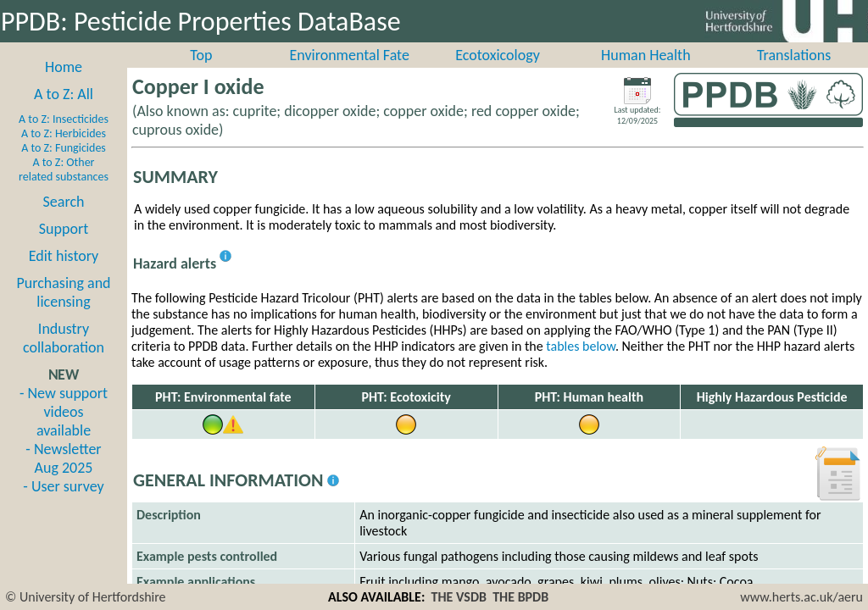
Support (64, 247)
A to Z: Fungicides (64, 166)
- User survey (63, 505)
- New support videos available (64, 430)
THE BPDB (520, 597)
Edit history (64, 274)
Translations (794, 74)
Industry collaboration (64, 357)
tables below (581, 365)
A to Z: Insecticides (64, 138)
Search (64, 220)
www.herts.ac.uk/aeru (801, 597)
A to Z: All (64, 113)
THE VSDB (459, 597)
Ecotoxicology (498, 74)
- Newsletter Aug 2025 (63, 477)
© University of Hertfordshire (86, 597)
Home (64, 86)
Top (201, 74)
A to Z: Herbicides (64, 152)
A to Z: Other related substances (64, 188)
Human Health (646, 74)
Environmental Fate (349, 74)
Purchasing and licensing (63, 311)
